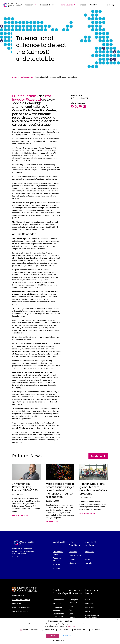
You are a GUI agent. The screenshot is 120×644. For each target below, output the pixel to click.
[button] (60, 640)
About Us (73, 563)
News (71, 610)
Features (89, 604)
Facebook (89, 552)
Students (57, 568)
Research (73, 552)
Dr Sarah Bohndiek (25, 96)
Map (71, 606)
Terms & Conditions (20, 611)
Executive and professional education (59, 616)
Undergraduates (60, 600)
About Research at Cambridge (92, 616)
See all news (98, 456)
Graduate (57, 604)
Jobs (71, 614)
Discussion (90, 607)
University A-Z (18, 596)
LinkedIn (89, 559)
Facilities (56, 564)
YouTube (89, 563)
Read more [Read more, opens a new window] (72, 626)
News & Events (75, 555)
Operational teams (58, 553)
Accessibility (17, 603)
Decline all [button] (67, 636)
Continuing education (57, 609)
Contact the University (22, 600)
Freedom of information (22, 607)
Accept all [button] (53, 636)
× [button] (118, 620)
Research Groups (57, 559)
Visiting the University (74, 601)
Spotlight (89, 611)
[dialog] (60, 631)
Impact (72, 559)
